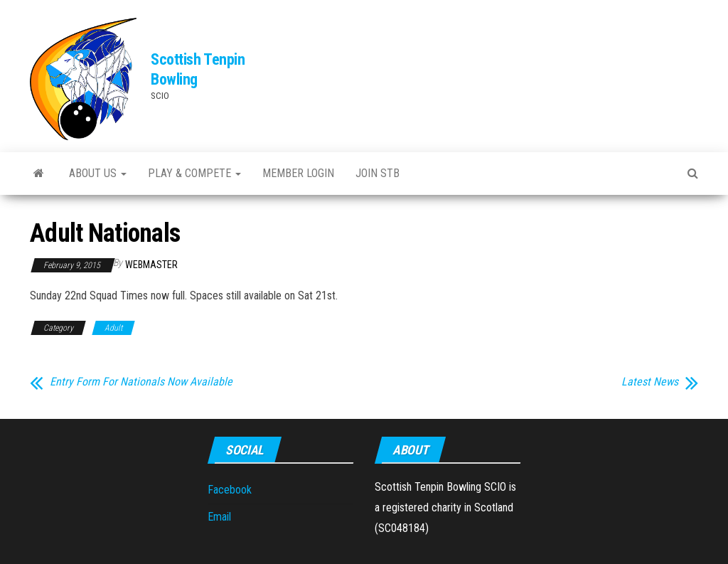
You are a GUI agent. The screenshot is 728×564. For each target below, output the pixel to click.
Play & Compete (194, 173)
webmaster (151, 265)
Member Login (298, 173)
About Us (98, 173)
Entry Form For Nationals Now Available (141, 382)
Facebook (230, 490)
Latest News (650, 382)
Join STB (378, 173)
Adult (113, 328)
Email (219, 517)
